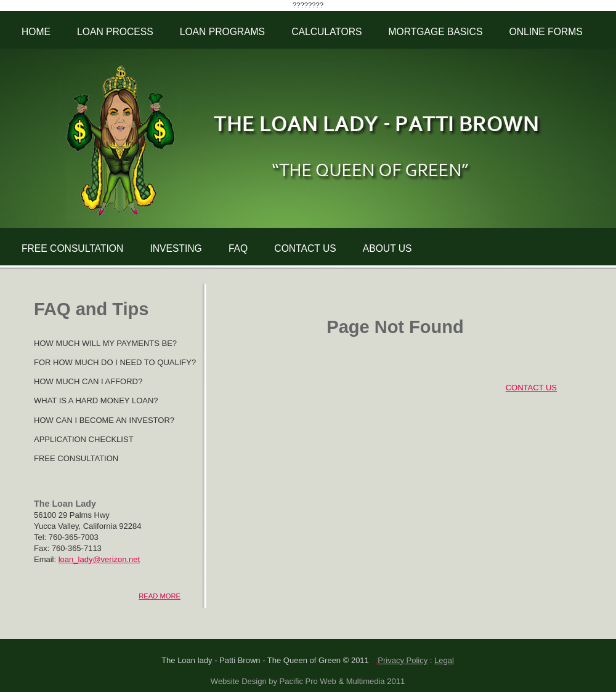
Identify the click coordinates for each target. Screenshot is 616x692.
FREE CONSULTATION (72, 248)
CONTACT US (305, 248)
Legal (444, 660)
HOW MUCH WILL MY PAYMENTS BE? (105, 343)
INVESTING (176, 248)
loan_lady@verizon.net (99, 559)
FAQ (238, 248)
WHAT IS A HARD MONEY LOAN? (96, 400)
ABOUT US (387, 248)
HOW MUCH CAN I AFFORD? (88, 381)
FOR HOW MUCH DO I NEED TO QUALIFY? (115, 362)
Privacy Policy (403, 660)
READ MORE (160, 596)
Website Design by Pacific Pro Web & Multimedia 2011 (308, 681)
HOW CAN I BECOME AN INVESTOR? (104, 420)
